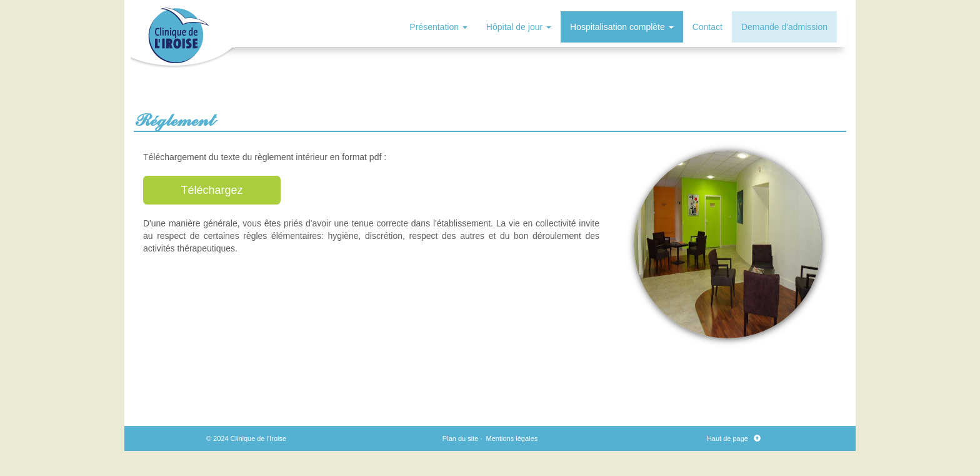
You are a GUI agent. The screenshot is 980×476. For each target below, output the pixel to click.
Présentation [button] (438, 27)
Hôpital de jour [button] (519, 27)
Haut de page (729, 438)
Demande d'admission (784, 27)
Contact (707, 27)
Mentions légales (512, 438)
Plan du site (460, 438)
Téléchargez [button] (212, 190)
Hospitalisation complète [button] (622, 27)
